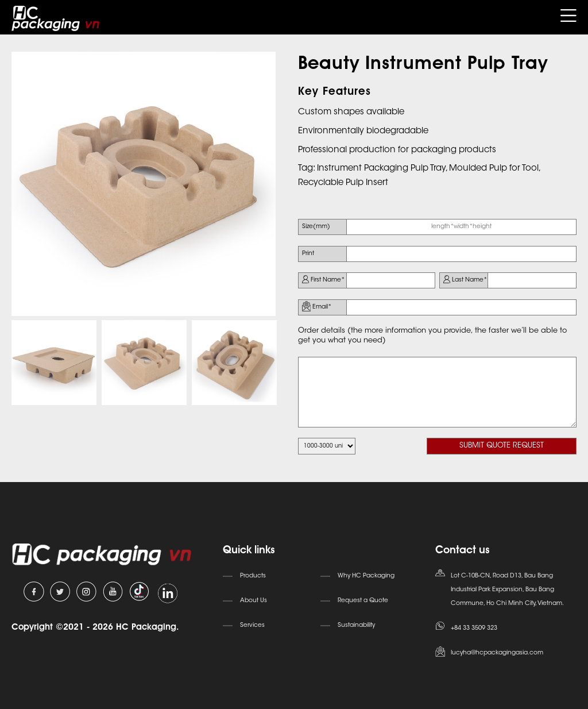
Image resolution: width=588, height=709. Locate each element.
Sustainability (356, 625)
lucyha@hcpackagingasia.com (497, 653)
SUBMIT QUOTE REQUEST (502, 446)
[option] (144, 184)
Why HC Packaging (366, 576)
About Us (254, 601)
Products (253, 576)
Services (252, 625)
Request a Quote (363, 601)
